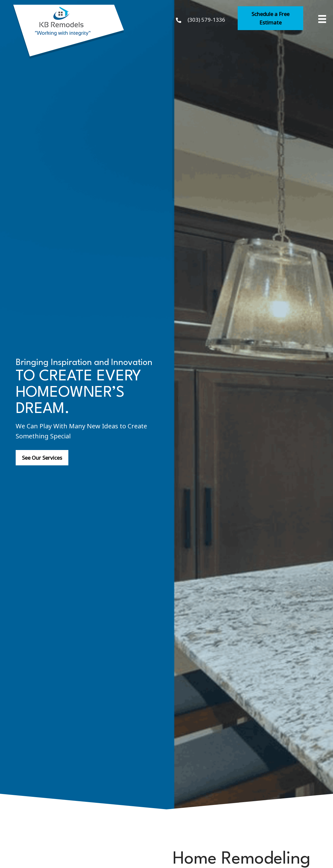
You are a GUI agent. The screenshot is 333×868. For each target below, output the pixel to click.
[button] (270, 18)
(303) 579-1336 (206, 19)
